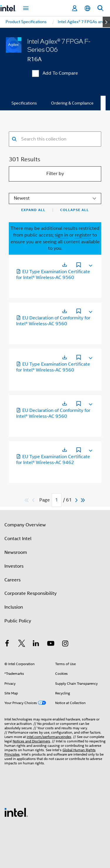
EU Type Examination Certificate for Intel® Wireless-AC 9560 (53, 275)
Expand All (33, 210)
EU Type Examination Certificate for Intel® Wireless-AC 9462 (53, 460)
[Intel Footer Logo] (16, 812)
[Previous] (34, 500)
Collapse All (75, 210)
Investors (14, 566)
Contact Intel (18, 539)
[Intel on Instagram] (65, 644)
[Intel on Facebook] (7, 644)
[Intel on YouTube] (51, 644)
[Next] (77, 500)
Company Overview (25, 525)
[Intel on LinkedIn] (36, 644)
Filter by (55, 174)
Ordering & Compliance (72, 103)
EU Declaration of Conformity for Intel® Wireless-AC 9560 (53, 321)
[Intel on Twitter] (22, 644)
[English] (87, 8)
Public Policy (18, 621)
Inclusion (14, 607)
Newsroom (16, 552)
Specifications (24, 103)
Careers (12, 580)
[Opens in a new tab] (65, 265)
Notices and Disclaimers (31, 741)
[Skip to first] (27, 500)
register (83, 235)
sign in (61, 235)
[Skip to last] (83, 500)
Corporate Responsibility (31, 593)
